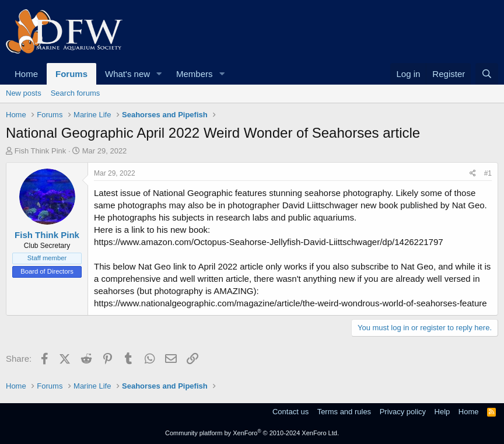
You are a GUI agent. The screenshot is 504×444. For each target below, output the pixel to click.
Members (195, 74)
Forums (71, 74)
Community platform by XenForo (252, 433)
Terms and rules (344, 412)
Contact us (290, 412)
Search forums (76, 93)
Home (26, 74)
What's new (127, 74)
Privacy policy (403, 412)
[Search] (487, 74)
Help (442, 412)
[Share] (473, 174)
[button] (159, 74)
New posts (24, 93)
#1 (488, 173)
